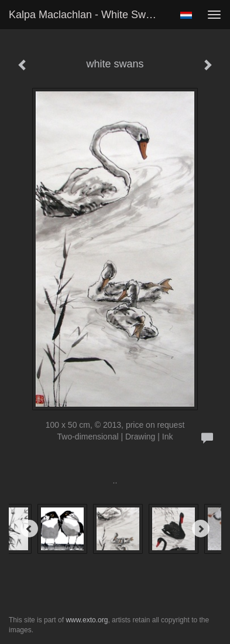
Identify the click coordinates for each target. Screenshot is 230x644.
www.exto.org (87, 620)
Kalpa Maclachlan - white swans (86, 15)
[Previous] (29, 529)
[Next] (201, 529)
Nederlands (186, 15)
